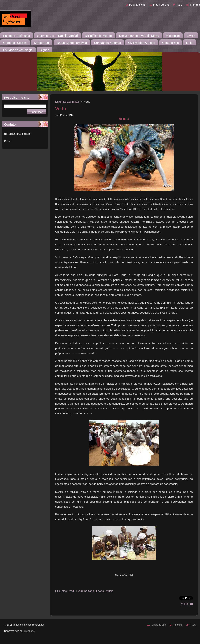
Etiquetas (61, 591)
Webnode (29, 631)
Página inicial (137, 5)
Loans (100, 591)
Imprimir (195, 5)
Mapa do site (161, 5)
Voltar (185, 604)
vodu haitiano (86, 591)
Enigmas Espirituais (67, 102)
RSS (179, 5)
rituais (110, 591)
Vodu (72, 591)
